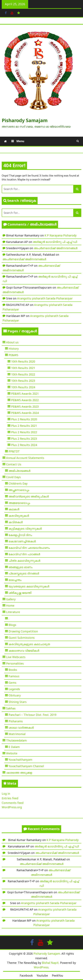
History (14, 349)
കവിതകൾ (16, 522)
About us (12, 342)
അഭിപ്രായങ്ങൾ (19, 471)
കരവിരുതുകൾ (19, 516)
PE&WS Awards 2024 (25, 413)
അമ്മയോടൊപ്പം (19, 503)
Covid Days (13, 477)
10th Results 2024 (23, 387)
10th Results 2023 (23, 381)
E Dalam (14, 747)
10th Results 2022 (23, 374)
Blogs (12, 625)
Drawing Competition (23, 631)
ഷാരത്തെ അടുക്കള (19, 773)
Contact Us (14, 464)
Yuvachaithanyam (20, 760)
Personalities (15, 663)
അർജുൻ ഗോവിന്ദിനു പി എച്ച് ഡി (55, 242)
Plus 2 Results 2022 (24, 432)
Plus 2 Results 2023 (24, 439)
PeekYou (58, 975)
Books (13, 670)
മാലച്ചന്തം (15, 580)
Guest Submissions (22, 638)
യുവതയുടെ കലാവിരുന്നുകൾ (29, 586)
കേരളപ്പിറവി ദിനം (20, 535)
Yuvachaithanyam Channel (26, 766)
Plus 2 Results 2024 (24, 445)
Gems (12, 683)
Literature (13, 612)
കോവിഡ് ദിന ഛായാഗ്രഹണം (29, 548)
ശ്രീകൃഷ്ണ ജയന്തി (20, 593)
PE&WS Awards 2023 (25, 406)
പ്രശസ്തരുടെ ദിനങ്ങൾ (24, 573)
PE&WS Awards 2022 (25, 400)
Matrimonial (17, 734)
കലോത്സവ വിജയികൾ (24, 650)
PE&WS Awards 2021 (25, 394)
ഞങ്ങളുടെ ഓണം (21, 567)
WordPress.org (12, 807)
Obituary (15, 695)
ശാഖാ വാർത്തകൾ (21, 727)
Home (10, 605)
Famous (14, 676)
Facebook (26, 975)
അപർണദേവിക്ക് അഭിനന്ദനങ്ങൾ (56, 248)
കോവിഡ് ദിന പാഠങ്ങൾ (24, 554)
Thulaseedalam (16, 740)
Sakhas (11, 708)
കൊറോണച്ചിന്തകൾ (22, 541)
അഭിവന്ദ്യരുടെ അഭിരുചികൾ (29, 496)
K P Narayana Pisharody (61, 235)
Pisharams (16, 721)
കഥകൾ (14, 509)
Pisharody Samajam (25, 120)
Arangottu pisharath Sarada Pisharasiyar (45, 298)
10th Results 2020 (23, 361)
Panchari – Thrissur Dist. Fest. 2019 (32, 715)
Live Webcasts (16, 657)
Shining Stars (18, 702)
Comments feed (13, 803)
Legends (14, 689)
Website (12, 753)
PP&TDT (14, 451)
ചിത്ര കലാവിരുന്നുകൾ (24, 561)
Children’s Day (18, 483)
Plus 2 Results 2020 (24, 419)
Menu (20, 141)
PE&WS (13, 355)
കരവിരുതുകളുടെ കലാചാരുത (29, 644)
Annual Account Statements (25, 458)
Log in (6, 794)
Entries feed (10, 798)
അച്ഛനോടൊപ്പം (19, 490)
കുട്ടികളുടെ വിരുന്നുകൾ (25, 528)
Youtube (42, 975)
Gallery (11, 599)
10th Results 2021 (23, 368)
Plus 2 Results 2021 (24, 426)
